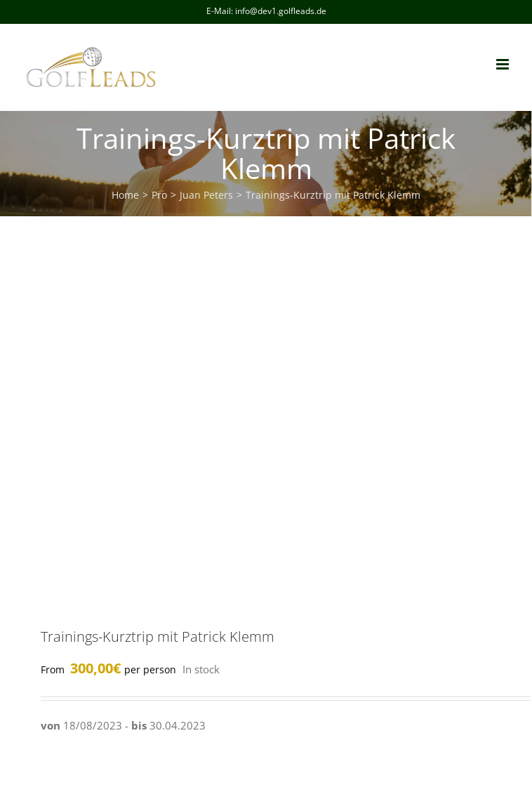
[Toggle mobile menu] (504, 64)
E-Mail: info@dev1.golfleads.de (266, 11)
